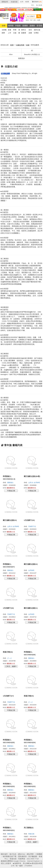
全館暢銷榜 (4, 30)
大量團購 (39, 854)
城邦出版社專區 (37, 30)
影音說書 (30, 30)
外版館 (18, 26)
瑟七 (35, 20)
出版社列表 (20, 45)
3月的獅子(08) (8, 608)
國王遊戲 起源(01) (31, 608)
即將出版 (15, 30)
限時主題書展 (24, 30)
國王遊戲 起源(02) (31, 564)
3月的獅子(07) (8, 696)
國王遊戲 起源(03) (10, 520)
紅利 (22, 2)
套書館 (25, 26)
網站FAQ (21, 854)
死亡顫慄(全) (29, 828)
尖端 (28, 45)
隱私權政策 (22, 856)
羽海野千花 (32, 526)
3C (32, 51)
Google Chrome (19, 861)
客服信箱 (13, 859)
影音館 (39, 26)
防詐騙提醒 (33, 856)
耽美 (27, 20)
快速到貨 (14, 2)
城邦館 (11, 26)
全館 (4, 26)
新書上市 (10, 30)
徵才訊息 (13, 854)
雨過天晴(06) (8, 652)
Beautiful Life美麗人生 (32, 54)
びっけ (10, 658)
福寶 (39, 20)
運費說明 (5, 2)
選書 (19, 30)
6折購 (27, 2)
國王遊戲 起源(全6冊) (32, 476)
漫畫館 (32, 26)
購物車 (38, 2)
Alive (11, 54)
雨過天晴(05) (29, 696)
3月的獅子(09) (29, 520)
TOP (31, 20)
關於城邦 (4, 854)
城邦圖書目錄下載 (10, 856)
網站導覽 (30, 854)
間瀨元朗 (32, 834)
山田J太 (31, 483)
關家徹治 (11, 483)
